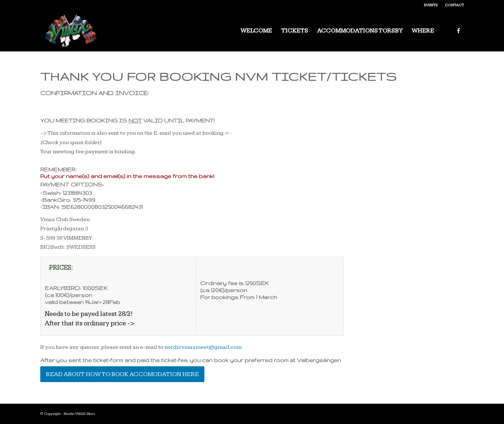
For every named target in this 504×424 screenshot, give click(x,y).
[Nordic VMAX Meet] (71, 31)
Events (431, 5)
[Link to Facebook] (458, 30)
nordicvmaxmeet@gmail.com (203, 347)
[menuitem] (431, 5)
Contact (454, 5)
